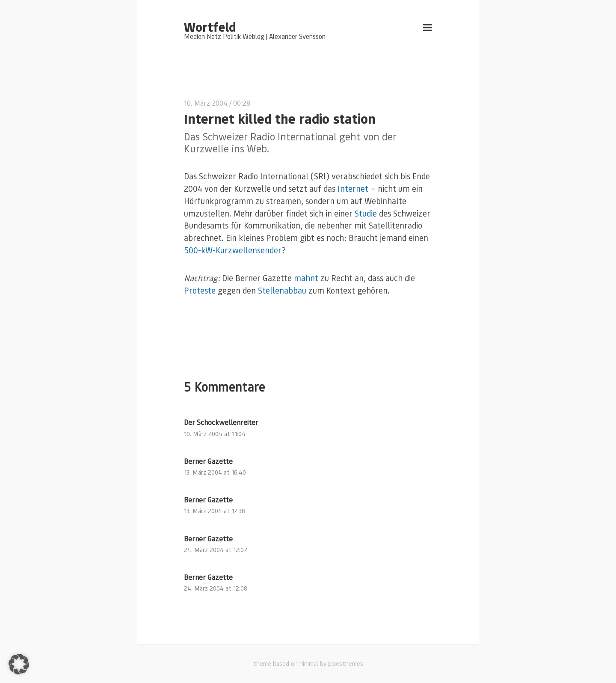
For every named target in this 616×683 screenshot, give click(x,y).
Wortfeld (210, 27)
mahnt (306, 278)
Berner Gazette (208, 461)
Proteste (200, 290)
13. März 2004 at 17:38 (215, 511)
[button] (19, 664)
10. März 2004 (206, 103)
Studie (366, 213)
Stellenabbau (282, 290)
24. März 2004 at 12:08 (216, 588)
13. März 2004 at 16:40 (215, 472)
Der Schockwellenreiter (221, 422)
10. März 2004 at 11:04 (215, 434)
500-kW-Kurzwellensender (233, 250)
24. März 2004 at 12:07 (216, 550)
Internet (353, 189)
